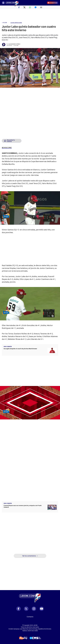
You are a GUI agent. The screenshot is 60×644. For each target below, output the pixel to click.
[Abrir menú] (3, 3)
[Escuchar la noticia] (12, 141)
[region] (30, 16)
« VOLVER (4, 23)
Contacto (30, 617)
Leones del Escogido (16, 23)
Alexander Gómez (14, 44)
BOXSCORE (7, 148)
